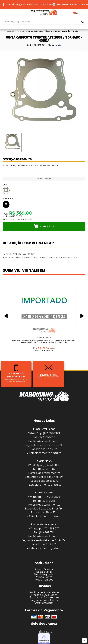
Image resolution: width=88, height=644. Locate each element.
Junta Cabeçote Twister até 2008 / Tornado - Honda (53, 31)
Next (83, 316)
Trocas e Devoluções (44, 595)
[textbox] (44, 22)
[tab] (12, 142)
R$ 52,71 (17, 216)
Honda (58, 45)
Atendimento (44, 603)
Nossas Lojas (44, 572)
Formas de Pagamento (44, 598)
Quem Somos (44, 569)
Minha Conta (44, 577)
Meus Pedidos (44, 580)
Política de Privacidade (44, 592)
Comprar (47, 226)
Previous (5, 316)
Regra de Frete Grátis (44, 600)
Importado (44, 337)
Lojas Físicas (12, 4)
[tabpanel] (44, 92)
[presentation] (12, 142)
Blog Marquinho (44, 574)
